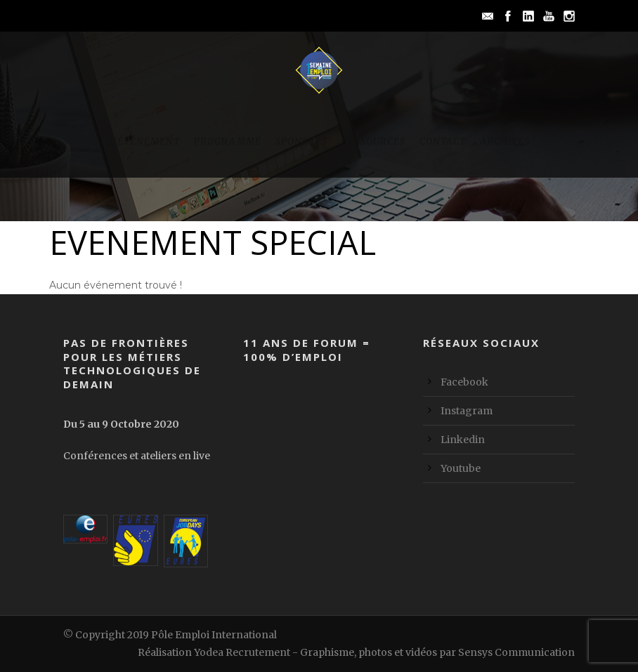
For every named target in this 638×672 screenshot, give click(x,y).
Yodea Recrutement (242, 652)
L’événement (144, 141)
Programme (228, 141)
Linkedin (463, 440)
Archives (505, 141)
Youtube (461, 468)
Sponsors (301, 141)
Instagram (467, 411)
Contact (443, 141)
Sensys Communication (516, 652)
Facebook (464, 382)
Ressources (373, 141)
